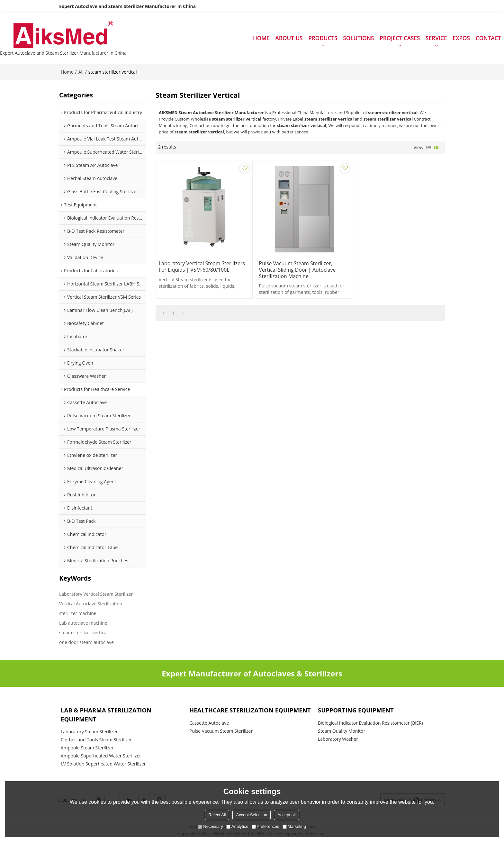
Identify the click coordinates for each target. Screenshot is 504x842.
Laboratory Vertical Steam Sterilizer (96, 594)
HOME (261, 38)
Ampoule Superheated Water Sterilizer (101, 756)
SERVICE (436, 38)
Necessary (210, 826)
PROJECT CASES (400, 38)
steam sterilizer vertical (83, 633)
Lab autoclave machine (83, 623)
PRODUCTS (323, 38)
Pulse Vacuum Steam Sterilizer (221, 731)
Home (67, 72)
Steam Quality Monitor (342, 731)
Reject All (217, 815)
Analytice (237, 826)
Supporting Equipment (356, 710)
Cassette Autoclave (209, 723)
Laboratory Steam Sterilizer (89, 732)
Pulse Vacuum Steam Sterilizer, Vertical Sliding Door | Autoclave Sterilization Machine (295, 267)
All (81, 72)
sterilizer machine (78, 614)
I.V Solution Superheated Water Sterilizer (103, 764)
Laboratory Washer (338, 739)
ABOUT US (289, 38)
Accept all (286, 815)
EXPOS (461, 38)
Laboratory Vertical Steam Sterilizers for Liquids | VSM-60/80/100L (202, 264)
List (428, 148)
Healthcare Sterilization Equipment (250, 710)
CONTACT (488, 38)
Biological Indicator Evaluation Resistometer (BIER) (370, 723)
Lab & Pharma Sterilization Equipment (106, 715)
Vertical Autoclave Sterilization (91, 604)
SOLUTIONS (358, 38)
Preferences (265, 826)
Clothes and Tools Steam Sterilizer (96, 740)
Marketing (294, 826)
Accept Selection (252, 815)
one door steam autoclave (86, 643)
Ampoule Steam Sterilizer (87, 748)
